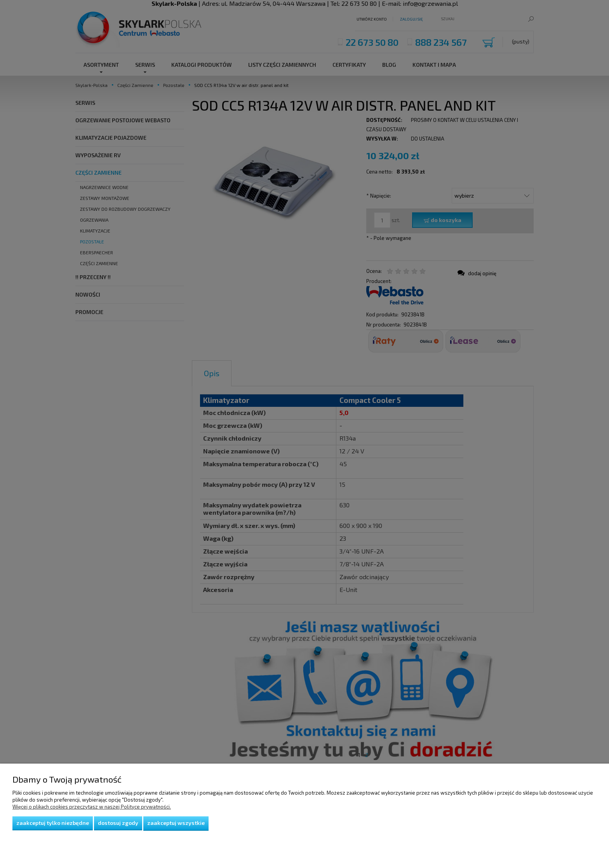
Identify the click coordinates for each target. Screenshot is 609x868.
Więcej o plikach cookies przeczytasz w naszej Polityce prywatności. (92, 807)
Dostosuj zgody (118, 823)
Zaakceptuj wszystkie (176, 823)
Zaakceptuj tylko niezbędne (53, 823)
